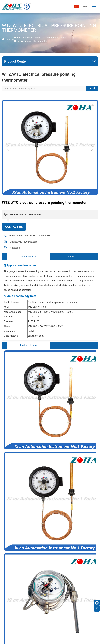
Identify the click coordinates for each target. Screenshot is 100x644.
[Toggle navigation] (94, 7)
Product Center (33, 38)
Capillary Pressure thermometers (31, 41)
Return (71, 257)
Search (92, 88)
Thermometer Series (55, 38)
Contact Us (14, 227)
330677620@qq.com (27, 242)
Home (17, 38)
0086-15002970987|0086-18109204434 (30, 236)
